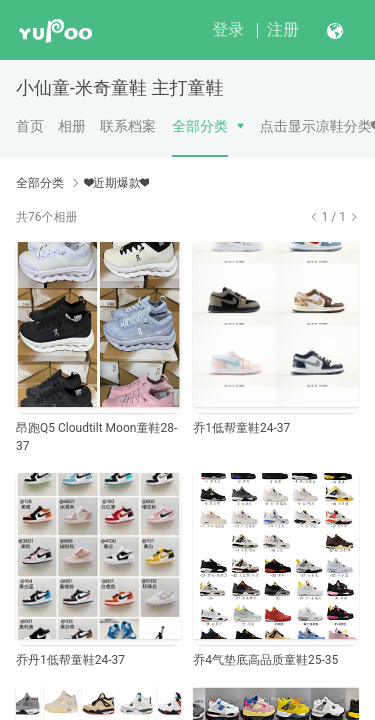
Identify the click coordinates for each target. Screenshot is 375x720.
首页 (30, 126)
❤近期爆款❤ (117, 183)
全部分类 (200, 126)
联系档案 (128, 126)
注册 (283, 29)
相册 (72, 126)
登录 (228, 29)
